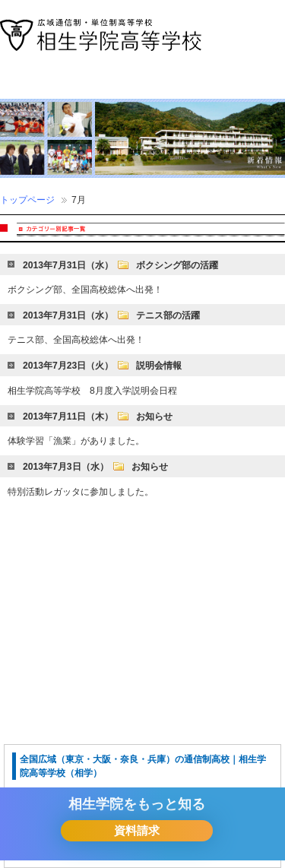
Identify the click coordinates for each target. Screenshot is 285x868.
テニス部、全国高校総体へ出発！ (76, 340)
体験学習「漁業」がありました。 (76, 441)
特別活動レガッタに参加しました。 (81, 492)
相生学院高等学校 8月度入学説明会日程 (92, 391)
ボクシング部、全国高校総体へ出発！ (85, 290)
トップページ (27, 200)
